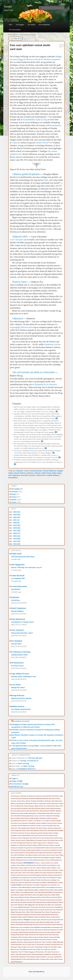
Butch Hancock (22, 821)
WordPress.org (17, 786)
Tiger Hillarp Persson (20, 674)
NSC (34, 902)
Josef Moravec (54, 870)
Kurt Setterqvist (16, 880)
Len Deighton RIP (18, 578)
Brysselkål (14, 821)
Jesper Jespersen (24, 868)
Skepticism (54, 930)
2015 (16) (16, 536)
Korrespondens (25, 878)
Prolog (13, 915)
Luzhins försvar (42, 143)
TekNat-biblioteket (58, 942)
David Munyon (35, 831)
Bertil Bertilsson (35, 811)
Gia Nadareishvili (39, 848)
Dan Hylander (31, 828)
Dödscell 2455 (20, 237)
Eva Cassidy (46, 838)
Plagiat (13, 912)
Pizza (54, 910)
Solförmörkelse (24, 932)
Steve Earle (48, 935)
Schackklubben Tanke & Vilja (35, 120)
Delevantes (51, 831)
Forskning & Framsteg (21, 652)
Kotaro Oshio (42, 878)
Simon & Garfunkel (44, 930)
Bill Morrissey (15, 813)
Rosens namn (20, 282)
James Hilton (21, 865)
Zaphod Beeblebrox (17, 962)
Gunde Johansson (20, 853)
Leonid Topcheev (27, 885)
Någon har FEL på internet (28, 900)
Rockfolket (47, 922)
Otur (53, 905)
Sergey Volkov (25, 930)
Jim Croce (33, 868)
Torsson (17, 949)
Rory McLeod (37, 925)
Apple (37, 806)
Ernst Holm (33, 838)
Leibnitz (60, 883)
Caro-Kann (14, 823)
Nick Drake (47, 900)
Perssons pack (21, 910)
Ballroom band (27, 809)
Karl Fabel (43, 873)
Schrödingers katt (57, 927)
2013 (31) (16, 541)
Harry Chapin (59, 855)
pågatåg (20, 907)
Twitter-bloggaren (30, 952)
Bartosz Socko (46, 809)
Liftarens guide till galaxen (26, 174)
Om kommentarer (15, 30)
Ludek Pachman (36, 887)
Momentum (33, 897)
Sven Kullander (34, 940)
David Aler (58, 828)
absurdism (23, 796)
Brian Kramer (25, 818)
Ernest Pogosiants (23, 838)
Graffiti (28, 850)
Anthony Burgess (29, 806)
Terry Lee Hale (27, 945)
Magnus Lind (15, 890)
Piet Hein (49, 910)
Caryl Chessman (16, 240)
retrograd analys (36, 920)
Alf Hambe (48, 801)
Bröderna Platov (46, 818)
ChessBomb (32, 823)
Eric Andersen (50, 835)
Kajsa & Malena (35, 873)
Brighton (37, 818)
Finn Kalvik (51, 840)
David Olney (43, 830)
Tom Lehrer (31, 947)
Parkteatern (27, 907)
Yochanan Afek (44, 959)
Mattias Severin (18, 706)
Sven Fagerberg (14, 475)
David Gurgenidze (16, 831)
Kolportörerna (58, 875)
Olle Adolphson (19, 905)
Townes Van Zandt (34, 949)
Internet (43, 863)
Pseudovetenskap (35, 915)
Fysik (43, 845)
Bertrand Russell (45, 811)
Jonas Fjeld (46, 870)
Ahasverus (40, 796)
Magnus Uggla (24, 890)
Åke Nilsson (56, 796)
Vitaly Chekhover (42, 957)
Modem (27, 897)
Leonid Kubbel (16, 885)
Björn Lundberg (38, 813)
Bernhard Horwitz (24, 811)
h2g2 (46, 180)
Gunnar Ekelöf (30, 853)
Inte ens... (38, 863)
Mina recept (15, 897)
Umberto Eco (41, 475)
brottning (55, 818)
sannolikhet (26, 927)
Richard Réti (56, 920)
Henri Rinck (28, 858)
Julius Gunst (26, 873)
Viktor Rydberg (31, 957)
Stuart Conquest (33, 937)
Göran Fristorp (21, 850)
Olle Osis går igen (35, 758)
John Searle (38, 870)
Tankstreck (38, 942)
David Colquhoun (19, 608)
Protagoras (26, 915)
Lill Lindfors (36, 885)
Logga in (15, 778)
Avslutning (15, 600)
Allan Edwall (55, 801)
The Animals (40, 945)
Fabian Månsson (31, 840)
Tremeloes (53, 949)
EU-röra (39, 838)
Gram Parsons (46, 850)
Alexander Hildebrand (35, 799)
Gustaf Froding (57, 853)
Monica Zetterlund (52, 897)
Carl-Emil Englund (56, 821)
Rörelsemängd (28, 925)
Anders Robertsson (53, 804)
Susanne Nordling (54, 937)
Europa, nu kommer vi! (29, 761)
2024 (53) (16, 515)
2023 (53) (16, 517)
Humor (48, 860)
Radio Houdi (55, 915)
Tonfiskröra (47, 947)
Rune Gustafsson (47, 925)
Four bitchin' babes (36, 843)
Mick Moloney (29, 895)
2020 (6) (15, 523)
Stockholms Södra (16, 937)
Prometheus (19, 915)
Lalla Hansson (45, 880)
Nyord (45, 902)
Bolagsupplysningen (28, 816)
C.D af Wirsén (37, 821)
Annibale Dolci (19, 806)
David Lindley (26, 831)
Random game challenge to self (23, 677)
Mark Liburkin (54, 890)
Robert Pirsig (46, 473)
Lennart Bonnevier (19, 586)
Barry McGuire (36, 809)
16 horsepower (15, 796)
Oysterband (58, 905)
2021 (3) (15, 520)
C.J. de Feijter (45, 821)
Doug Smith (39, 833)
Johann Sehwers (52, 868)
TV (23, 952)
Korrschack (34, 878)
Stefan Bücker (20, 935)
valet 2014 (19, 954)
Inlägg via (17, 781)
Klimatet (51, 875)
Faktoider (15, 597)
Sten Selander (40, 935)
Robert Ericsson (30, 922)
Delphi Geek (16, 554)
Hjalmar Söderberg (17, 860)
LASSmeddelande (52, 883)
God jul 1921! (16, 644)
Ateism (58, 806)
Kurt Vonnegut (25, 880)
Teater (44, 942)
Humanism (42, 860)
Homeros (30, 473)
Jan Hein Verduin (41, 865)
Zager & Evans (58, 959)
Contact (38, 826)
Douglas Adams (48, 833)
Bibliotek (59, 811)
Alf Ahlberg (41, 801)
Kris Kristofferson (52, 878)
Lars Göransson (26, 883)
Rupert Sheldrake (58, 925)
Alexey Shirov (21, 801)
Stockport (25, 937)
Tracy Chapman (45, 949)
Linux (48, 885)
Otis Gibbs (48, 905)
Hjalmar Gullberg (56, 858)
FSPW (40, 845)
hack (26, 855)
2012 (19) (16, 544)
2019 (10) (16, 525)
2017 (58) (16, 531)
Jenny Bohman (52, 865)
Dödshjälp (60, 831)
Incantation (20, 863)
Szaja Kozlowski (29, 942)
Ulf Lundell (48, 952)
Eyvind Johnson (20, 473)
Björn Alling (29, 813)
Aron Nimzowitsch (50, 806)
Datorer (45, 828)
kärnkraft (49, 873)
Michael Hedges (19, 895)
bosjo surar (38, 816)
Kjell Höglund (37, 875)
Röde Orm (54, 922)
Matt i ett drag (24, 763)
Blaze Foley (54, 813)
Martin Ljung (20, 892)
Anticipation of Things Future (23, 622)
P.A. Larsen (14, 907)
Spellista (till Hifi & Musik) (21, 698)
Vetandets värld (56, 954)
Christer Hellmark (41, 823)
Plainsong (18, 912)
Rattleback (31, 917)
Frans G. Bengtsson (48, 843)
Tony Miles (54, 947)
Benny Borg (14, 811)
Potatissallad (38, 912)
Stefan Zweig (57, 473)
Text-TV (34, 944)
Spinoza (54, 932)
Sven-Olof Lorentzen (28, 475)
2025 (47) (16, 512)
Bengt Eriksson (18, 695)
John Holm (24, 870)
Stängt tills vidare (18, 687)
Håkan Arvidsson (33, 855)
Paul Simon (42, 907)
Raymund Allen (51, 917)
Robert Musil (39, 922)
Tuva (20, 952)
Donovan (28, 833)
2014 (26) (16, 539)
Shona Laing (34, 930)
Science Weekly (16, 930)
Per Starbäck (17, 641)
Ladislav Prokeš (35, 880)
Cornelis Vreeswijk (47, 826)
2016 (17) (16, 533)
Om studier (32, 25)
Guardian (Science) (22, 721)
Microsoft (36, 895)
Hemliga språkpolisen (17, 858)
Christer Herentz (52, 823)
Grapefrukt (54, 850)
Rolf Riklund (20, 925)
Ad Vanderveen (31, 796)
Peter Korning (39, 910)
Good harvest (54, 848)
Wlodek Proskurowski (23, 959)
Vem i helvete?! (18, 630)
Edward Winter (26, 835)
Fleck (15, 843)
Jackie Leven (50, 863)
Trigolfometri (15, 952)
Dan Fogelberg (22, 828)
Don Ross (22, 833)
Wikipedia (30, 448)
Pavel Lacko (50, 907)
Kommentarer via (20, 784)
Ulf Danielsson (17, 663)
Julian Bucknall (18, 576)
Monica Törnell (42, 897)
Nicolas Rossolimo (56, 900)
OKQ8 (49, 902)
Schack (15, 143)
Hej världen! (16, 589)
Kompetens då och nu (27, 769)
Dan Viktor (39, 828)
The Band (47, 945)
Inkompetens (29, 863)
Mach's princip (46, 887)
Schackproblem (46, 927)
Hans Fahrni (43, 855)
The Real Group (55, 945)
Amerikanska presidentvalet (24, 804)
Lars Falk (18, 883)
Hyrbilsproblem (55, 860)
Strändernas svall (51, 344)
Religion (27, 920)
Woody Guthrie (35, 959)
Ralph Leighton (23, 917)
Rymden (13, 927)
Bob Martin (18, 816)
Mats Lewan (34, 892)
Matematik (27, 892)
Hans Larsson (51, 855)
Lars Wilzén (43, 883)
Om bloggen (20, 25)
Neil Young (40, 900)
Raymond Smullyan (40, 917)
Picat (45, 910)
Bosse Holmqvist (47, 816)
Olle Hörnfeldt (40, 905)
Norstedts (30, 902)
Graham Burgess (36, 850)
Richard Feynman (46, 920)
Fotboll (28, 843)
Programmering (55, 912)
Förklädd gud (21, 843)
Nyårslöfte (39, 902)
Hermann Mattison (44, 858)
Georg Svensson (29, 848)
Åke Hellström (48, 796)
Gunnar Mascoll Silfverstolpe (43, 853)
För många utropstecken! (21, 709)
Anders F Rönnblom (40, 804)
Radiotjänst (14, 917)
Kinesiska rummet (27, 875)
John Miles (31, 870)
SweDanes (20, 942)
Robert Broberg (20, 922)
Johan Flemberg (41, 868)
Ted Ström (49, 942)
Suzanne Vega (15, 940)
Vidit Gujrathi (15, 957)
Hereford (35, 858)
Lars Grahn (16, 685)
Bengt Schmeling (55, 809)
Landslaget (53, 880)
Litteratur (20, 471)
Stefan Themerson (30, 935)
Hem (11, 25)
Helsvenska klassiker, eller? (22, 633)
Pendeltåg (57, 907)
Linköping (43, 885)
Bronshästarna (55, 125)
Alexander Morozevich (49, 799)
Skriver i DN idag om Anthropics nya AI (26, 567)
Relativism (20, 920)
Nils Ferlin (14, 902)
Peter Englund (30, 910)
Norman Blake (22, 902)
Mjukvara (22, 897)
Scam (32, 927)
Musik (13, 494)
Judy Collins (18, 873)
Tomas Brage (39, 947)
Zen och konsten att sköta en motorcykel (34, 372)
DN (56, 831)
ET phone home (17, 666)
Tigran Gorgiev (22, 947)
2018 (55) (16, 528)
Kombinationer (15, 878)
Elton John (34, 835)
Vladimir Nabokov (53, 475)
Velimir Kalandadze (37, 954)
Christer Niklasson (50, 471)
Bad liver (20, 809)
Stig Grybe (56, 935)
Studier (14, 500)
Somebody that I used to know (38, 932)
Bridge (32, 818)
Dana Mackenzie (18, 619)
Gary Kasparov (50, 845)
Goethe (47, 848)
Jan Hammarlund (31, 865)
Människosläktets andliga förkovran (39, 890)
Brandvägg (56, 816)
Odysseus (18, 318)
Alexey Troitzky (31, 801)
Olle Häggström (18, 565)
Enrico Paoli (42, 835)
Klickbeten (45, 875)
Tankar (14, 502)
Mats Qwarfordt (43, 892)
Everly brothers (54, 838)
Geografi (21, 848)
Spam (49, 932)
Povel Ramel (46, 912)
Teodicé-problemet (16, 945)
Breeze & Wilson (16, 818)
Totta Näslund (24, 949)
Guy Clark (14, 855)
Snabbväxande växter (20, 655)
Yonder (52, 959)
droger (19, 835)
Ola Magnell (55, 902)
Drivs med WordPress (37, 972)
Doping (33, 833)
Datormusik (51, 828)
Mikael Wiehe (56, 895)
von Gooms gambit (53, 957)
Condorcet (32, 826)
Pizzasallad (59, 910)
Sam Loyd (19, 927)
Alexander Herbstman (22, 799)
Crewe (55, 826)
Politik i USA (29, 912)
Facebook (39, 840)
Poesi (23, 912)
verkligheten (48, 954)
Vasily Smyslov (27, 954)
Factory (45, 840)
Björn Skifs (46, 813)
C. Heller (30, 821)
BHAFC (53, 811)
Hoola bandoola (34, 860)
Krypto (59, 878)
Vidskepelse (23, 957)
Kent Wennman (57, 873)
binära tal (22, 813)
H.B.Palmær (21, 855)
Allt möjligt (15, 489)
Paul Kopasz (34, 907)
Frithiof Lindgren (32, 845)
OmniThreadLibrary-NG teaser (23, 557)
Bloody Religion (17, 611)
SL (58, 930)
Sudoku (46, 937)
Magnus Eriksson (56, 887)
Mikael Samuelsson (46, 895)
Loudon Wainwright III (24, 887)
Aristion (41, 806)
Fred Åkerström (22, 845)
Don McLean (14, 833)
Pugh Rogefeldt (46, 915)
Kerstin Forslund (16, 875)
